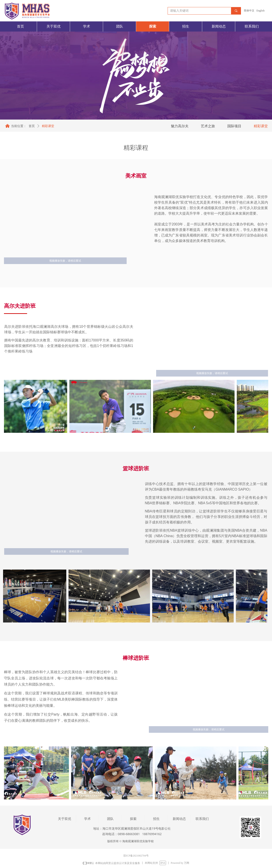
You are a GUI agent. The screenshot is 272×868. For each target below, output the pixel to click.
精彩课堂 (48, 126)
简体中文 (249, 11)
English (261, 11)
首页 (32, 126)
